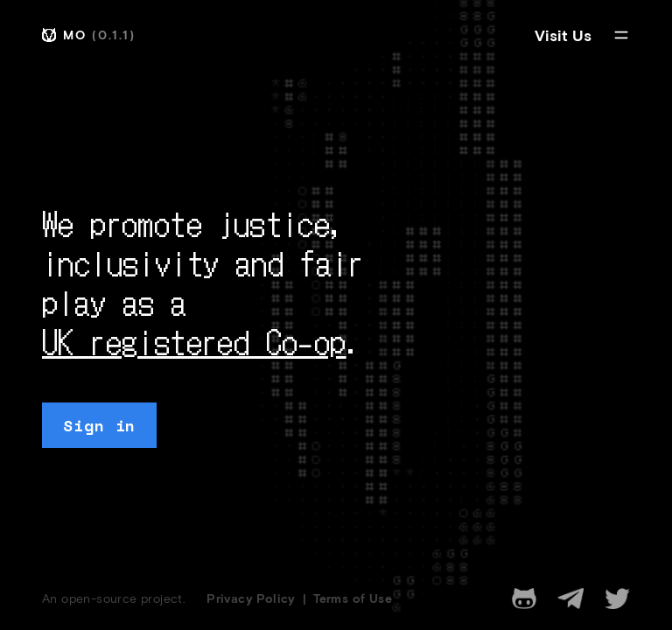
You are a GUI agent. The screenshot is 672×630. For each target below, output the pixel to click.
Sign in (99, 425)
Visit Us (563, 35)
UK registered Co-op (194, 340)
